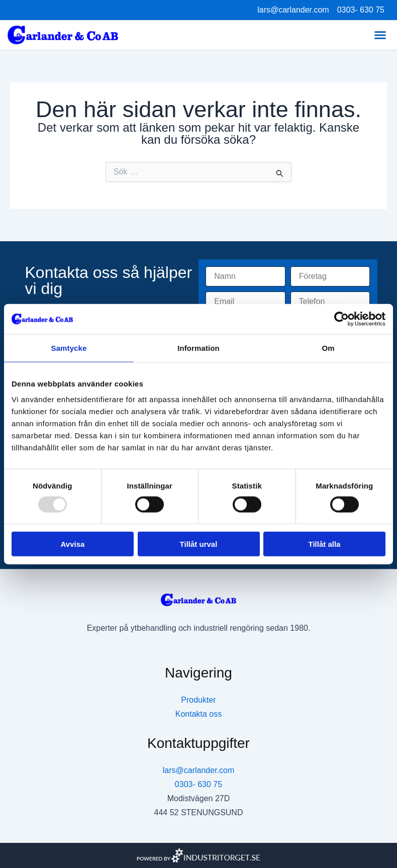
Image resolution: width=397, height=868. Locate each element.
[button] (380, 35)
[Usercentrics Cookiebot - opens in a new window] (341, 319)
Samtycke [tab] (69, 348)
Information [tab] (198, 348)
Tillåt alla (325, 544)
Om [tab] (328, 348)
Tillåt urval (199, 544)
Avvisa (73, 544)
